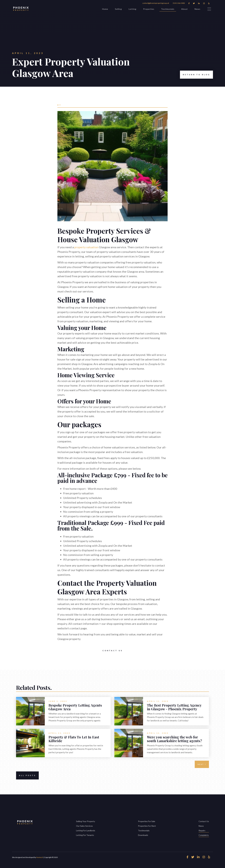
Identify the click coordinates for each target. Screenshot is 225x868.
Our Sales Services (84, 826)
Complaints (204, 835)
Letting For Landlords (86, 830)
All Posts (26, 775)
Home (105, 9)
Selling (118, 9)
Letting (133, 9)
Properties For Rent (147, 826)
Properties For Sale (147, 821)
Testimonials (168, 10)
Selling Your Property (86, 821)
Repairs (204, 831)
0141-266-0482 (179, 3)
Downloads (143, 835)
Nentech (40, 857)
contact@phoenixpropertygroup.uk (156, 3)
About (184, 9)
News (197, 9)
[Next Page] (202, 764)
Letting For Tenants (85, 835)
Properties (149, 9)
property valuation (86, 247)
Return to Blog (195, 75)
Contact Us (113, 651)
